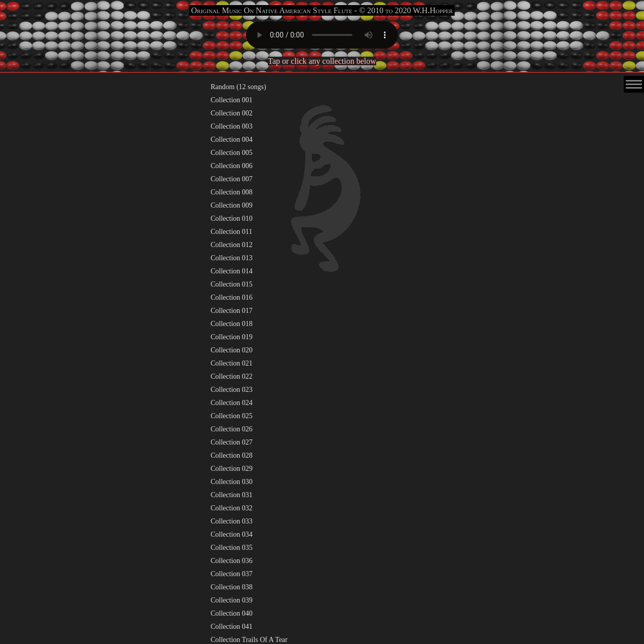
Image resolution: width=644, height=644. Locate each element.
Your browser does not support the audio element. (322, 35)
